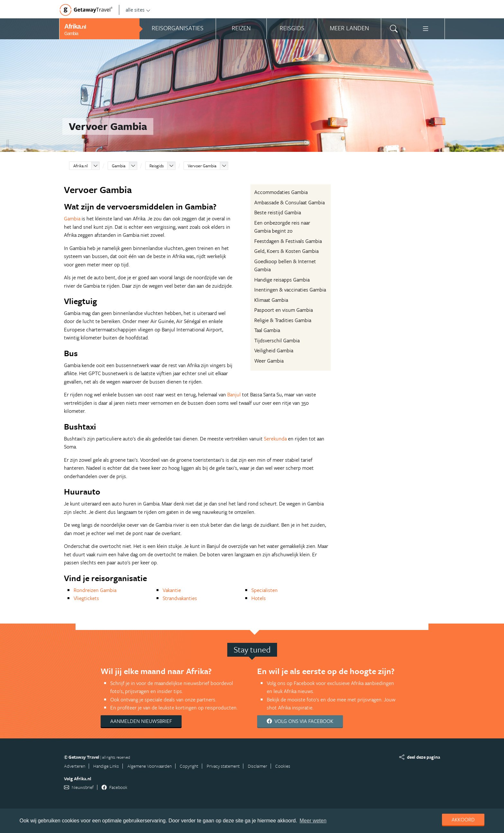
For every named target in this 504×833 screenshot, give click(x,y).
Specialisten (265, 590)
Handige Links (106, 766)
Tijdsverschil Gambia (277, 340)
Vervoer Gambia (202, 166)
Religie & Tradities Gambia (283, 320)
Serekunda (275, 439)
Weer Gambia (269, 361)
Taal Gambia (267, 330)
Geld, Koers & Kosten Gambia (286, 251)
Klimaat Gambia (271, 300)
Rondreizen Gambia (95, 590)
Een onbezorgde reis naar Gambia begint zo (282, 227)
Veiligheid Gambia (274, 350)
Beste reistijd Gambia (278, 212)
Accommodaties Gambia (281, 192)
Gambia (119, 166)
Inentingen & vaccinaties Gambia (290, 290)
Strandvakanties (180, 598)
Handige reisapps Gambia (282, 280)
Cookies (283, 766)
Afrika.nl (81, 166)
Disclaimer (257, 766)
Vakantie (172, 590)
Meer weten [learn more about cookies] (313, 821)
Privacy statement (223, 766)
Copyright (189, 766)
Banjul (234, 394)
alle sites (138, 10)
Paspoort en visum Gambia (283, 310)
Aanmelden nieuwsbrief (141, 721)
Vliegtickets (86, 598)
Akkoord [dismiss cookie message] (463, 819)
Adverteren (75, 766)
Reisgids (157, 166)
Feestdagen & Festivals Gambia (288, 241)
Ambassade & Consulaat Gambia (289, 202)
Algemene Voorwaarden (149, 766)
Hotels (259, 598)
